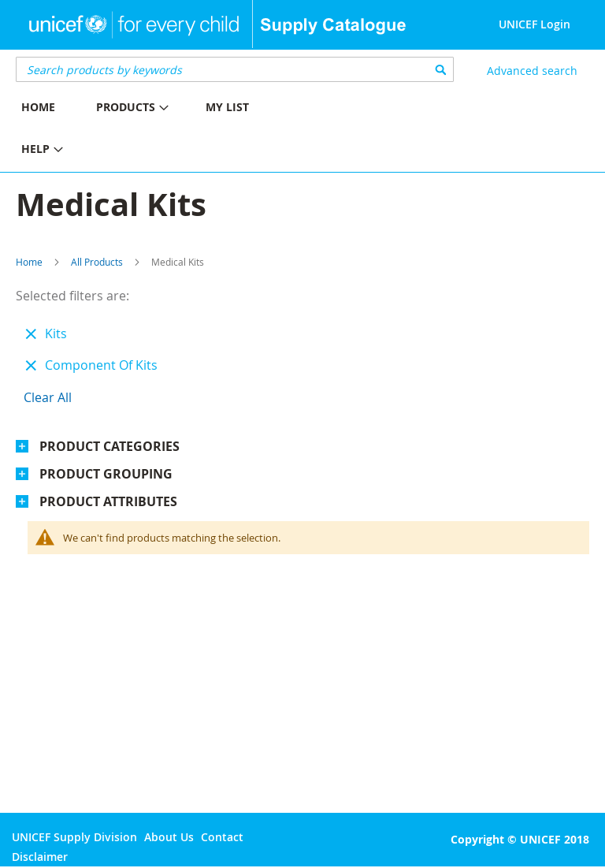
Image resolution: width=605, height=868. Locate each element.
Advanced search (532, 71)
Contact (222, 837)
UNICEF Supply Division (74, 837)
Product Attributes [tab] (108, 501)
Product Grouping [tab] (106, 474)
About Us (169, 837)
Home (29, 262)
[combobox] (235, 69)
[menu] (151, 130)
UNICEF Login (534, 24)
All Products (97, 262)
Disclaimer (40, 857)
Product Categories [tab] (109, 446)
